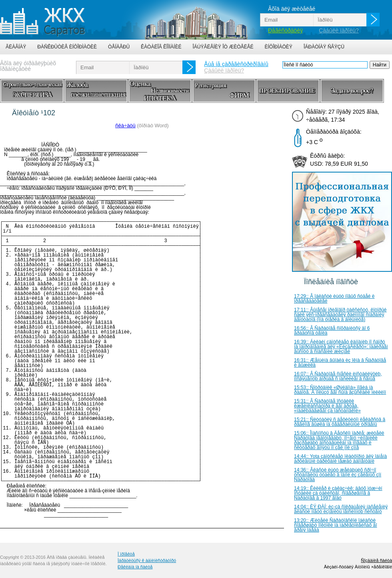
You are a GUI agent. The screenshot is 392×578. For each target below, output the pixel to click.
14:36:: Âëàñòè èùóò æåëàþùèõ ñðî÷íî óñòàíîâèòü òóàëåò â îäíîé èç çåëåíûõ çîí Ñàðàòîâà (338, 475)
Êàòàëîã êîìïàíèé (161, 47)
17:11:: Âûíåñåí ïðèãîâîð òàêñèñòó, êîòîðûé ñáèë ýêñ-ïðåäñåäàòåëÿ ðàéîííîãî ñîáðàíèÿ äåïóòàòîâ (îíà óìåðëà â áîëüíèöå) (340, 315)
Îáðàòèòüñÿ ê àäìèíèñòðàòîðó (147, 560)
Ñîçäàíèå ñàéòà (376, 560)
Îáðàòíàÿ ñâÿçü (324, 47)
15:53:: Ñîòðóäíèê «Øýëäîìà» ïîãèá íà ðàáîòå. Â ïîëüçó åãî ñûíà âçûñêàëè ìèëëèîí (340, 390)
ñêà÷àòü (125, 125)
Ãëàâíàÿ (16, 47)
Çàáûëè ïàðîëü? (339, 30)
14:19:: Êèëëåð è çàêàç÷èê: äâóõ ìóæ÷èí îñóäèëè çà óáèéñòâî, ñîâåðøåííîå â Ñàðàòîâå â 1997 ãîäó (338, 493)
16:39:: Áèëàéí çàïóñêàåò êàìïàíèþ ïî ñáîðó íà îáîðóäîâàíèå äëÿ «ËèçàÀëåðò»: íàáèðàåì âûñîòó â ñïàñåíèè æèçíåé (341, 347)
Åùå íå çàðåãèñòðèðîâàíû (236, 64)
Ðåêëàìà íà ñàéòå (135, 567)
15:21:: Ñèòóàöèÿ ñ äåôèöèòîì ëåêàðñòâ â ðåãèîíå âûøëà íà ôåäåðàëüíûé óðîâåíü (340, 422)
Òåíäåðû (119, 47)
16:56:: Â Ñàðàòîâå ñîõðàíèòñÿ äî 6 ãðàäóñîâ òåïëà (332, 331)
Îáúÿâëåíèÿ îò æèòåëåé (223, 47)
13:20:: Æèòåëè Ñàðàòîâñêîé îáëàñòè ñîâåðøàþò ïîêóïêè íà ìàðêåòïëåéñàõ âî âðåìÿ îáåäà (336, 525)
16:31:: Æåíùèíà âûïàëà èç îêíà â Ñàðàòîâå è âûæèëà (340, 363)
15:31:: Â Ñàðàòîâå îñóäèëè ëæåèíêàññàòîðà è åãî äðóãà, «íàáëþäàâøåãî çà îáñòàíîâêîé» (327, 406)
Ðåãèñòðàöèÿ (285, 30)
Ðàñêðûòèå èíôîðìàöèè (67, 47)
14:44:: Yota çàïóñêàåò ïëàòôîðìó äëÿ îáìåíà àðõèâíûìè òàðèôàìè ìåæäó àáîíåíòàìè (340, 459)
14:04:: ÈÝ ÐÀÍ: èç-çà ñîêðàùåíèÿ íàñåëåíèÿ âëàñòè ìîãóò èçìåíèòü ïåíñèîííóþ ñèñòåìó (341, 509)
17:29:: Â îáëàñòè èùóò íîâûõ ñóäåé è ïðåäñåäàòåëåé (334, 299)
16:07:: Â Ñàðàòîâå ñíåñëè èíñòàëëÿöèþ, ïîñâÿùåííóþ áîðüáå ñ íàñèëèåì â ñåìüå (338, 376)
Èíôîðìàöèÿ (279, 47)
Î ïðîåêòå (126, 554)
